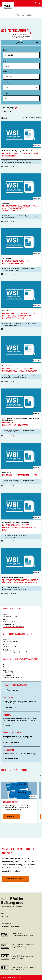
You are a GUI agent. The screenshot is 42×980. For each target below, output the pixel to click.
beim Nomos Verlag (11, 690)
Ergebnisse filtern (21, 43)
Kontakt (3, 913)
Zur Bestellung (9, 707)
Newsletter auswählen (15, 879)
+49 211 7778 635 (10, 647)
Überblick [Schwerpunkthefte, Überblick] (11, 816)
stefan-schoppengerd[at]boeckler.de (15, 652)
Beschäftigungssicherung (28, 216)
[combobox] (25, 15)
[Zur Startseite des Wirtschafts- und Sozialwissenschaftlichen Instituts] (8, 8)
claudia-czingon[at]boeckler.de (13, 627)
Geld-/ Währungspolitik (11, 216)
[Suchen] (39, 15)
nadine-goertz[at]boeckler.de (13, 677)
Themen (21, 54)
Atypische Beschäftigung (11, 270)
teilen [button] (14, 166)
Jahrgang (21, 86)
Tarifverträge (7, 323)
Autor (4, 61)
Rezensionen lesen (10, 758)
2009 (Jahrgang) (9, 108)
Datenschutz (5, 923)
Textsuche (6, 72)
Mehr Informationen (11, 742)
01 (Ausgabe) (8, 111)
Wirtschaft (28, 163)
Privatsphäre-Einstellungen (10, 927)
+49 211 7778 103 (10, 621)
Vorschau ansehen (10, 725)
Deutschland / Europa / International (15, 161)
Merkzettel (4, 917)
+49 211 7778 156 (10, 672)
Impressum (5, 920)
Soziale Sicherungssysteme (12, 325)
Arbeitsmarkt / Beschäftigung (13, 163)
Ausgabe (21, 97)
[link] (19, 802)
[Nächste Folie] (39, 775)
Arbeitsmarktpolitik (9, 218)
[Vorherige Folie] (35, 775)
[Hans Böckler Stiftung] (12, 907)
